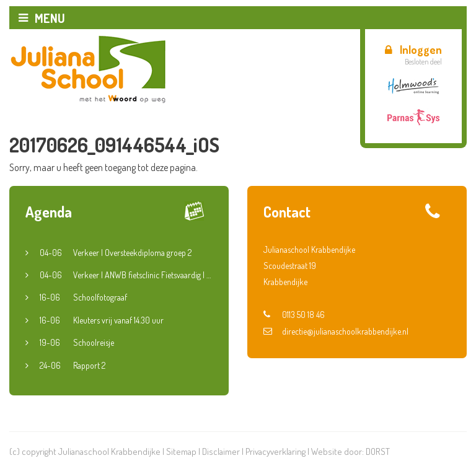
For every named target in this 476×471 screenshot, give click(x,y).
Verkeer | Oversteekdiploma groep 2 (116, 253)
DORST (378, 451)
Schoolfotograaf (83, 297)
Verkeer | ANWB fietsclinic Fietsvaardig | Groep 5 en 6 (126, 275)
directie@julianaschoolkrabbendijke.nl (336, 331)
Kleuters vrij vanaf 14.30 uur (102, 320)
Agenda (49, 212)
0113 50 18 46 (294, 315)
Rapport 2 (73, 366)
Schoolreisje (77, 343)
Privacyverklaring (275, 451)
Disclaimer (221, 451)
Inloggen (413, 50)
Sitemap (181, 451)
